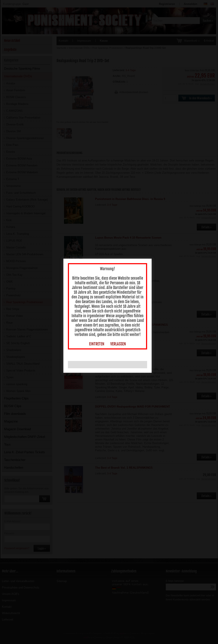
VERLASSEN (119, 346)
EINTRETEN (98, 346)
